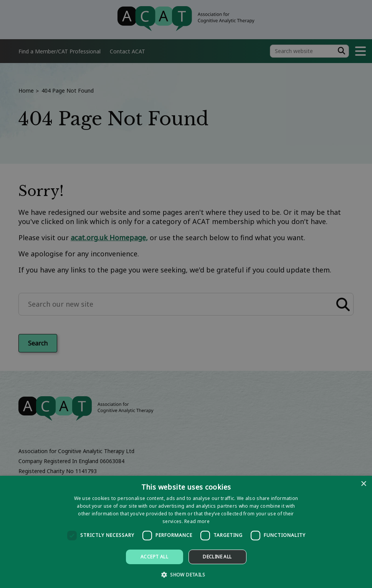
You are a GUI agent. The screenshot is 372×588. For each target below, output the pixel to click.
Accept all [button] (154, 557)
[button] (186, 574)
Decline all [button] (217, 557)
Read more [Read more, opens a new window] (197, 521)
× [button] (363, 484)
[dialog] (186, 532)
